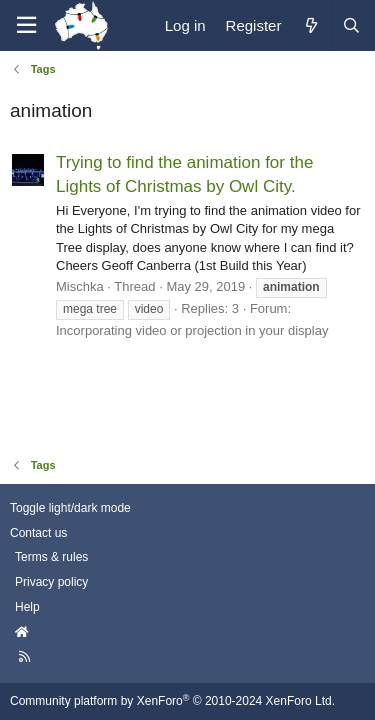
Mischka (80, 286)
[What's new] (310, 25)
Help (27, 607)
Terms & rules (51, 557)
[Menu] (26, 25)
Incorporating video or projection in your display (192, 330)
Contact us (38, 533)
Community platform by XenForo (172, 701)
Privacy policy (51, 582)
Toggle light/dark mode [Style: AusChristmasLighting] (70, 508)
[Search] (351, 25)
